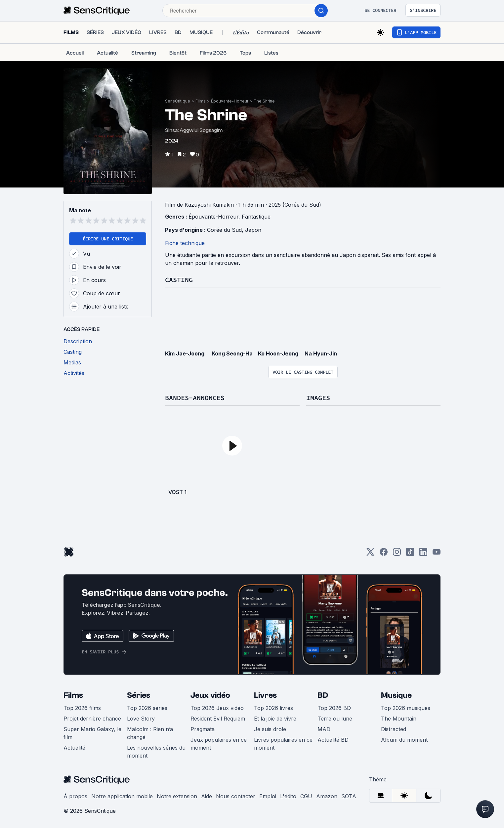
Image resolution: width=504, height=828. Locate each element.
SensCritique (178, 101)
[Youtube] (437, 554)
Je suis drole (270, 729)
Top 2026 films (82, 708)
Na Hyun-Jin (321, 353)
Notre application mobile (122, 796)
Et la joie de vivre (275, 719)
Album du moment (404, 740)
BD (323, 695)
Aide (207, 796)
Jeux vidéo (210, 695)
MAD (324, 729)
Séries (139, 695)
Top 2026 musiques (406, 708)
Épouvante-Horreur (230, 101)
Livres (265, 695)
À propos (75, 796)
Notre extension (177, 796)
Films (201, 101)
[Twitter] (370, 554)
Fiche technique (185, 243)
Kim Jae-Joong (185, 353)
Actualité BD (333, 740)
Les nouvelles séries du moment (156, 752)
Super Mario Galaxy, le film (92, 733)
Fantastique (256, 217)
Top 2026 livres (273, 708)
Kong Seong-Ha (232, 353)
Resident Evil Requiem (218, 719)
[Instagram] (397, 554)
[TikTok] (410, 554)
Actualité (74, 748)
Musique (396, 695)
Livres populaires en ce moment (283, 744)
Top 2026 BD (334, 708)
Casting (179, 280)
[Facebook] (384, 554)
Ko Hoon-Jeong (278, 353)
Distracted (394, 729)
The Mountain (399, 719)
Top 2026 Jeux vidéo (217, 708)
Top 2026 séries (147, 708)
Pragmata (203, 729)
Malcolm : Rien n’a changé (150, 733)
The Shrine (264, 101)
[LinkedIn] (423, 554)
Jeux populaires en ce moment (219, 744)
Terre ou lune (335, 719)
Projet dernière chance (92, 719)
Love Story (141, 719)
